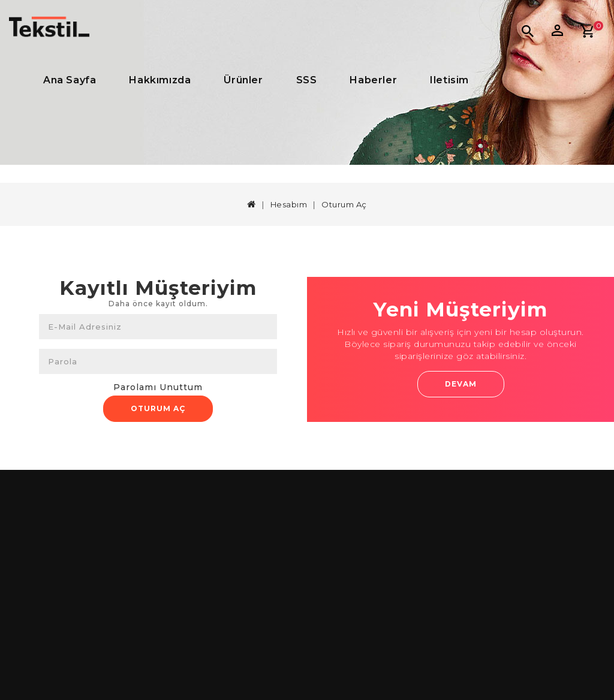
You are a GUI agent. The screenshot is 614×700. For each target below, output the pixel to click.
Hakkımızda (160, 80)
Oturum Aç (344, 204)
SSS (307, 80)
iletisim (449, 80)
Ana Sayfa (70, 80)
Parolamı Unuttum (158, 387)
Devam (461, 384)
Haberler (373, 80)
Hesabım (289, 204)
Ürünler (243, 80)
